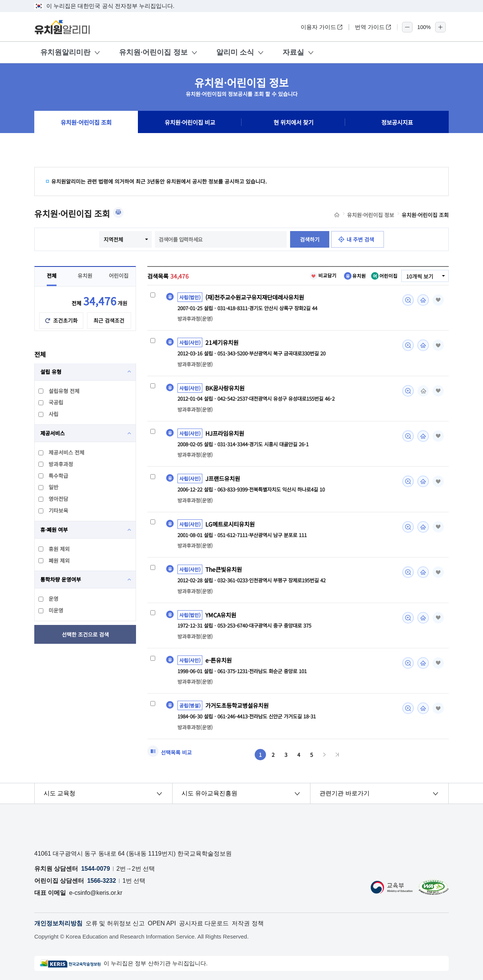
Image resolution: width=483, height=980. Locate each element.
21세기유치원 (222, 342)
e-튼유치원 (219, 660)
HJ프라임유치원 (225, 433)
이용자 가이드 (322, 27)
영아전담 (54, 499)
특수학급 (54, 476)
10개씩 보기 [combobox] (420, 276)
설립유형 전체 (59, 391)
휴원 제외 (54, 549)
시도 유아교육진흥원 (209, 793)
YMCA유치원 (221, 615)
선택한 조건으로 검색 (85, 634)
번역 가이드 (373, 27)
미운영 (51, 610)
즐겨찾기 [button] (438, 300)
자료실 (293, 52)
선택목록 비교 (176, 752)
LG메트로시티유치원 (230, 524)
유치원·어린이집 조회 (86, 122)
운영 (49, 599)
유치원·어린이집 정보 (153, 52)
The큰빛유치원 (224, 569)
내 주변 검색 (360, 239)
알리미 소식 (235, 52)
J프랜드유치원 (223, 478)
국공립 (51, 402)
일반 (49, 487)
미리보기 (408, 300)
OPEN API (162, 923)
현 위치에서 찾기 (293, 122)
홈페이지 (423, 300)
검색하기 (310, 239)
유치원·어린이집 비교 (190, 122)
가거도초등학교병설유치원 (237, 705)
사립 (49, 414)
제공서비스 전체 (62, 452)
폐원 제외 (54, 560)
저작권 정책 (248, 923)
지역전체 (113, 239)
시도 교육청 (60, 793)
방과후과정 (56, 464)
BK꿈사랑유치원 (225, 388)
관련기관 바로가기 (344, 793)
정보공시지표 (397, 122)
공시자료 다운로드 (204, 923)
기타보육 (54, 510)
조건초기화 (65, 320)
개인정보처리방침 (58, 923)
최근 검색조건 (109, 320)
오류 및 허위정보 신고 (115, 923)
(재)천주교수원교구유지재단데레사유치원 (255, 297)
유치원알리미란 (65, 52)
